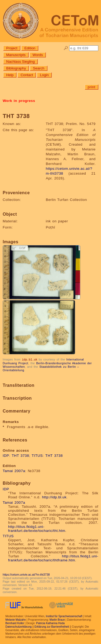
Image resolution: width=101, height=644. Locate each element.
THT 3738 (20, 455)
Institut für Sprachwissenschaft (64, 616)
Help (10, 75)
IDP (6, 455)
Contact (27, 75)
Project (12, 48)
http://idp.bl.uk (54, 497)
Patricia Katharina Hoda (50, 623)
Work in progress (19, 101)
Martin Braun (57, 619)
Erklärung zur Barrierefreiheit (52, 626)
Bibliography (16, 68)
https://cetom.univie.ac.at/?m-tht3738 (26, 574)
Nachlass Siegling (20, 62)
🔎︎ (66, 48)
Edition (30, 48)
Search (39, 68)
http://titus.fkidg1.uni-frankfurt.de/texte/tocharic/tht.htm (37, 528)
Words (38, 55)
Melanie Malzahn (16, 619)
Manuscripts (16, 55)
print (92, 87)
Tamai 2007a (14, 471)
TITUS (37, 455)
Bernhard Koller (15, 623)
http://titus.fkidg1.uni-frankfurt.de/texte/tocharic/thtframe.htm (53, 558)
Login (44, 75)
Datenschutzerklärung (18, 626)
